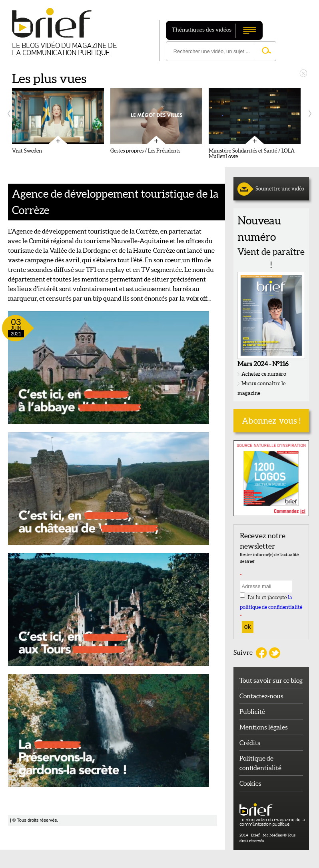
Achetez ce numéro (264, 374)
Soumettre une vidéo (280, 189)
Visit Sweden (27, 151)
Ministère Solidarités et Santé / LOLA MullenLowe (252, 154)
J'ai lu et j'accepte (271, 607)
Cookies (250, 783)
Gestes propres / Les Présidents (145, 151)
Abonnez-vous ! (271, 421)
